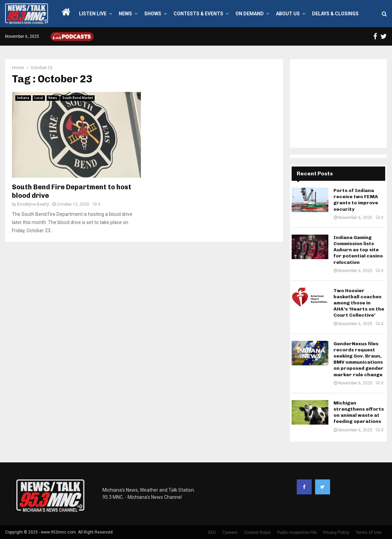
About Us (288, 14)
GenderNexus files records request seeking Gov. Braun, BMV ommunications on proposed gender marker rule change (358, 359)
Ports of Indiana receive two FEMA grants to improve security (356, 200)
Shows (153, 14)
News (125, 14)
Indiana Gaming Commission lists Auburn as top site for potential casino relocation (358, 250)
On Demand (250, 14)
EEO (212, 533)
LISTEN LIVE (93, 14)
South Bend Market (78, 98)
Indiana (23, 98)
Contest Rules (257, 533)
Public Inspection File (297, 533)
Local (39, 98)
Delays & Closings (335, 14)
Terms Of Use (369, 533)
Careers (230, 533)
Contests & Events (198, 14)
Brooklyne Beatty (33, 204)
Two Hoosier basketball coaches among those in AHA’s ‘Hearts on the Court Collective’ (359, 303)
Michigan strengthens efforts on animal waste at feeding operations (359, 412)
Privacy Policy (336, 533)
